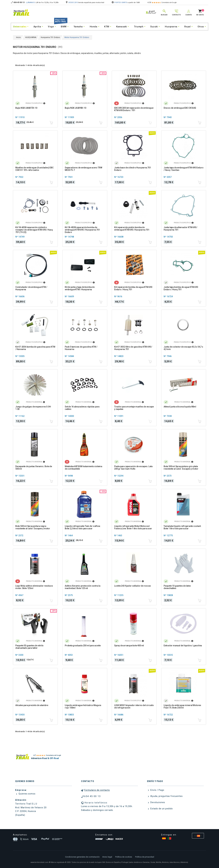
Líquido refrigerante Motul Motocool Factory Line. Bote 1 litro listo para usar (133, 527)
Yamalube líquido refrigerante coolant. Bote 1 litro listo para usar (182, 527)
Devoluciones (157, 802)
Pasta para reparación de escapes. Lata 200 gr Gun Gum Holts (133, 468)
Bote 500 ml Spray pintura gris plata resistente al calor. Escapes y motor (181, 468)
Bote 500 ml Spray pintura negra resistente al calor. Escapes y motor (33, 527)
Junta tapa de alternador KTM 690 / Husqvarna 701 (180, 229)
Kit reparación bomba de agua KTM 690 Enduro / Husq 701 (133, 288)
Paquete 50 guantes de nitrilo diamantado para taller (29, 647)
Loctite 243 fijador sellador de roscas (132, 586)
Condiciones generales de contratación (82, 857)
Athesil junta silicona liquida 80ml (180, 407)
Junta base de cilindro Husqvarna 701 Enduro (133, 169)
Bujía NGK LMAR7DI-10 (26, 108)
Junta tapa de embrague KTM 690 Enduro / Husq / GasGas (184, 169)
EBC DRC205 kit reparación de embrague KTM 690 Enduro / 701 (134, 109)
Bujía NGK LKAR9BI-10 (76, 108)
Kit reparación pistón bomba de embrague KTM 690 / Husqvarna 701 (132, 229)
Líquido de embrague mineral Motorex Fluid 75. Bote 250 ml (182, 706)
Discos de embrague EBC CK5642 (180, 108)
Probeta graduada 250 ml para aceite (83, 646)
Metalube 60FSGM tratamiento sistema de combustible (83, 468)
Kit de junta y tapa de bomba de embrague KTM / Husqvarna (80, 288)
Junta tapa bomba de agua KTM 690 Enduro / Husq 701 (181, 288)
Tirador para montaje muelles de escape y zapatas (134, 408)
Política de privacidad (145, 857)
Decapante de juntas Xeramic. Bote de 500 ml (34, 468)
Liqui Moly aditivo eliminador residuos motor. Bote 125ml (34, 587)
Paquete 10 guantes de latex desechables (177, 587)
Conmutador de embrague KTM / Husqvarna (31, 288)
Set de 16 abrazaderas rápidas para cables (82, 408)
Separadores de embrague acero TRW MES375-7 (83, 169)
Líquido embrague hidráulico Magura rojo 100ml (83, 706)
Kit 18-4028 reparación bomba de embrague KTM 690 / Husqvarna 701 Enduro (82, 230)
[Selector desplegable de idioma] (198, 836)
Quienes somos (27, 794)
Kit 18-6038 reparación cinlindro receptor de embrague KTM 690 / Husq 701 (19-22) (34, 230)
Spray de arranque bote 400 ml (129, 646)
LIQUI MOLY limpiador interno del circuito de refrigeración (134, 706)
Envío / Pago (157, 790)
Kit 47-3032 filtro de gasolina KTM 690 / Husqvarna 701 (133, 348)
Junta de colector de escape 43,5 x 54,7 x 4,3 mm (183, 348)
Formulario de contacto (97, 790)
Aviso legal (107, 857)
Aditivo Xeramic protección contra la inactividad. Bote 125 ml (83, 587)
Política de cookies (124, 857)
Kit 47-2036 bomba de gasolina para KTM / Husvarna (35, 348)
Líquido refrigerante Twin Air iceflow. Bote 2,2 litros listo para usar (83, 527)
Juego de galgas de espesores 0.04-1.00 (33, 408)
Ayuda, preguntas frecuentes (166, 796)
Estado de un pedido (161, 809)
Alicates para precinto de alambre (32, 705)
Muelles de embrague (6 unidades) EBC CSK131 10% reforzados (34, 169)
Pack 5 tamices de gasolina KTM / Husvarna (81, 348)
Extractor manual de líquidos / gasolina (183, 646)
